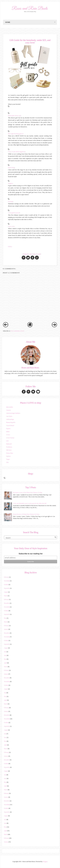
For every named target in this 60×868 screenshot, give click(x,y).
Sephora (8, 456)
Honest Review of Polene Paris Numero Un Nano (26, 514)
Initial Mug (11, 168)
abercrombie (10, 407)
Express (8, 429)
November (7, 581)
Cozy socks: (12, 226)
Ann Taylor (9, 416)
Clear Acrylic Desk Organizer (16, 152)
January (6, 629)
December (7, 603)
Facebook (24, 392)
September (7, 588)
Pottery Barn (10, 453)
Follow (10, 247)
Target (8, 459)
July (5, 652)
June (5, 655)
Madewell (9, 444)
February (6, 577)
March (6, 596)
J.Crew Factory (10, 438)
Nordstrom (9, 447)
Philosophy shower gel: (15, 116)
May (5, 618)
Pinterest (28, 392)
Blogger (45, 862)
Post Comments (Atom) (17, 331)
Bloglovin (38, 392)
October (6, 585)
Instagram (33, 392)
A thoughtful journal (14, 213)
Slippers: (11, 183)
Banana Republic (11, 422)
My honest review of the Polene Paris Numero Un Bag (28, 493)
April (5, 663)
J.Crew (8, 435)
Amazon (8, 410)
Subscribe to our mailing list (31, 554)
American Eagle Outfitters (13, 413)
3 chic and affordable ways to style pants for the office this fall (30, 503)
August (6, 592)
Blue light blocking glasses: (16, 134)
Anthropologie (10, 419)
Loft (7, 441)
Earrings (10, 202)
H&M (8, 432)
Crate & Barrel (10, 425)
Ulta (7, 462)
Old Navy (9, 450)
